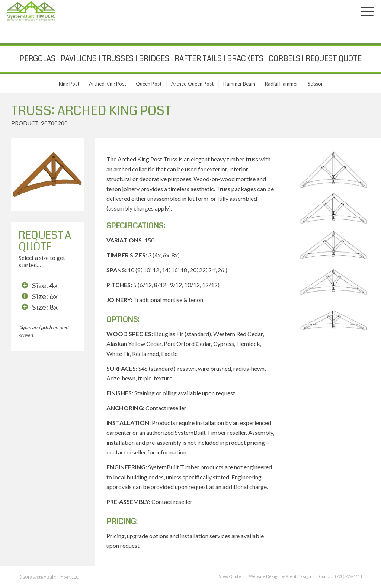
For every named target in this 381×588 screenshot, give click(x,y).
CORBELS (284, 59)
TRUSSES (118, 59)
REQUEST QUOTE (334, 59)
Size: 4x (45, 285)
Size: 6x (45, 296)
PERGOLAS (37, 59)
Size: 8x (45, 307)
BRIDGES (154, 59)
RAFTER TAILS (198, 59)
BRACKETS (245, 59)
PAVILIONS (79, 59)
